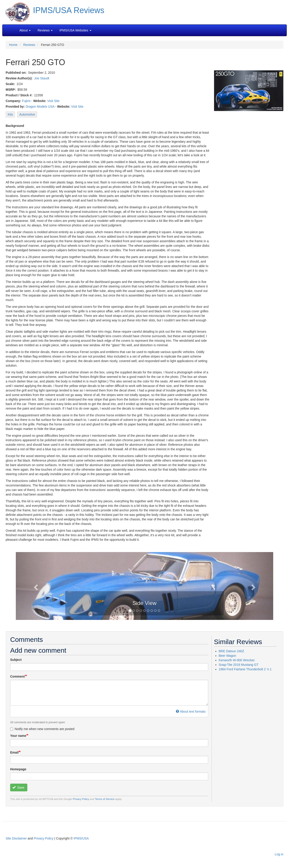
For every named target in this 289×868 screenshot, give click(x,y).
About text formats (191, 711)
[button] (144, 586)
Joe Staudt (42, 78)
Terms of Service (105, 799)
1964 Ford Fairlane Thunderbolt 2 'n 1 (245, 669)
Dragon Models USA (40, 107)
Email (14, 752)
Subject (16, 660)
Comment (17, 676)
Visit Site (53, 101)
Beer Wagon (227, 656)
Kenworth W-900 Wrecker (237, 660)
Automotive (27, 114)
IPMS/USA (81, 838)
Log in (279, 854)
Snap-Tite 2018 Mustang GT (239, 665)
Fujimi (26, 101)
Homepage (18, 769)
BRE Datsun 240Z (232, 651)
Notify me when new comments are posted (42, 729)
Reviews (29, 45)
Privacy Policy (81, 799)
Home (13, 45)
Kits (10, 114)
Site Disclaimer (16, 838)
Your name (18, 736)
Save (18, 787)
